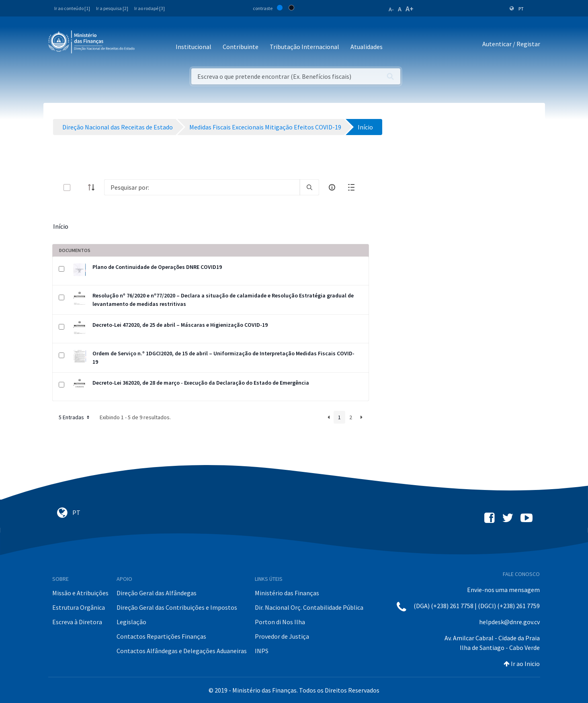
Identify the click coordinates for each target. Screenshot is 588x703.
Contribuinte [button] (241, 47)
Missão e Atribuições (80, 593)
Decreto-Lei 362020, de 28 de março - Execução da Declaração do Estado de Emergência (201, 383)
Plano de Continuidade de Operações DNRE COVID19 (157, 267)
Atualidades (367, 47)
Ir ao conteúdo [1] (72, 8)
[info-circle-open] (332, 187)
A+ (410, 9)
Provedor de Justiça (282, 636)
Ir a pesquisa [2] (112, 8)
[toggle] (80, 188)
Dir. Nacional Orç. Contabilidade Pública (309, 607)
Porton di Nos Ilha (280, 622)
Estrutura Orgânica (79, 607)
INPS (262, 651)
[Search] (202, 187)
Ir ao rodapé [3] (150, 8)
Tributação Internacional (304, 47)
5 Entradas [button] (75, 417)
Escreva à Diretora (77, 622)
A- (391, 9)
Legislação (131, 622)
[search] (309, 187)
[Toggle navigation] (147, 44)
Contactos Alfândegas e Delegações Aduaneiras (182, 651)
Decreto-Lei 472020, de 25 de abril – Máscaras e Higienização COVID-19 (180, 325)
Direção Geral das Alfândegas (157, 593)
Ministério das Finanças (287, 593)
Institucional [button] (194, 47)
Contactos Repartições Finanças (161, 636)
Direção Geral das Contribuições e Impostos (177, 607)
